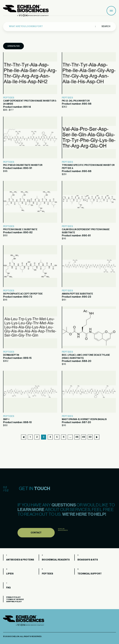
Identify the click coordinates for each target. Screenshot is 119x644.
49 (84, 437)
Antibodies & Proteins (20, 560)
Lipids (10, 574)
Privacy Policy (13, 597)
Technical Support (90, 574)
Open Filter (13, 46)
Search (106, 24)
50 (90, 437)
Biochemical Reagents (56, 560)
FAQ (8, 588)
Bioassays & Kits (88, 560)
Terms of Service (15, 599)
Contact (36, 540)
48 (77, 437)
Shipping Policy (14, 602)
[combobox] (51, 24)
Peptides (9, 98)
